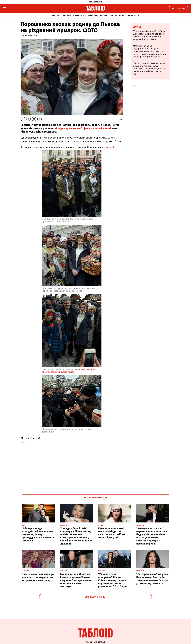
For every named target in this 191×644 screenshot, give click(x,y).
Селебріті (57, 16)
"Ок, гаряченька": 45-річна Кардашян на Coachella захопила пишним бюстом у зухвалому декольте (152, 579)
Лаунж (137, 27)
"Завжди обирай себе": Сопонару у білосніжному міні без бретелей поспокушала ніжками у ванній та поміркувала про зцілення (76, 536)
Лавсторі (108, 16)
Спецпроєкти (132, 16)
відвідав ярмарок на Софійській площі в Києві (83, 128)
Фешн (76, 16)
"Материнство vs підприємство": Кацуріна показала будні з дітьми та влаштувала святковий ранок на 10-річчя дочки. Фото (150, 51)
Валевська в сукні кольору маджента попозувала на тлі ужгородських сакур (38, 577)
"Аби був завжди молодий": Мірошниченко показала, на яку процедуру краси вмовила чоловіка (38, 535)
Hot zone (119, 16)
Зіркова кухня (95, 16)
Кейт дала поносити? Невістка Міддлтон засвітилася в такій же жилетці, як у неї (112, 533)
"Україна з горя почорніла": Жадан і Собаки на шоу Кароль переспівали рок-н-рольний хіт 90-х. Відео (112, 580)
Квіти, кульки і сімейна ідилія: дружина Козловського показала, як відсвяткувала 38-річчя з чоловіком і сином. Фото (150, 69)
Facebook (109, 147)
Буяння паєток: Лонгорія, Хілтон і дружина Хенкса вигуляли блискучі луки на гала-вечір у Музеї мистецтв (76, 580)
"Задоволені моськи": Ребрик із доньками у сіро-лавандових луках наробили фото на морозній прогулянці (150, 35)
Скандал (67, 16)
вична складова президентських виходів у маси (69, 371)
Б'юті (83, 16)
